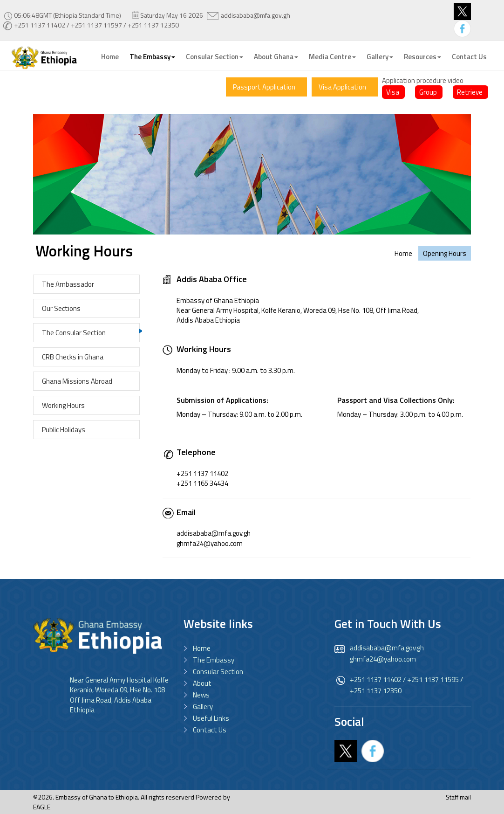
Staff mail (458, 797)
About (202, 683)
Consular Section (218, 672)
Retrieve (470, 92)
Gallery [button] (380, 57)
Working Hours (63, 405)
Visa (393, 92)
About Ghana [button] (276, 57)
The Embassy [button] (152, 57)
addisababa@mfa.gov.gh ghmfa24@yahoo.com (387, 653)
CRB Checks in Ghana (73, 357)
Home (110, 57)
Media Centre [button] (332, 57)
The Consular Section (74, 333)
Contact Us (469, 57)
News (201, 695)
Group (428, 92)
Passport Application (264, 87)
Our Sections (61, 308)
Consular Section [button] (215, 57)
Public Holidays (64, 430)
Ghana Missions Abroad (77, 381)
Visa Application (342, 87)
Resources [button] (422, 57)
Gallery (203, 707)
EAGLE (42, 807)
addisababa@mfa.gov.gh (255, 15)
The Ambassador (68, 284)
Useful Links (211, 718)
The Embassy (214, 660)
